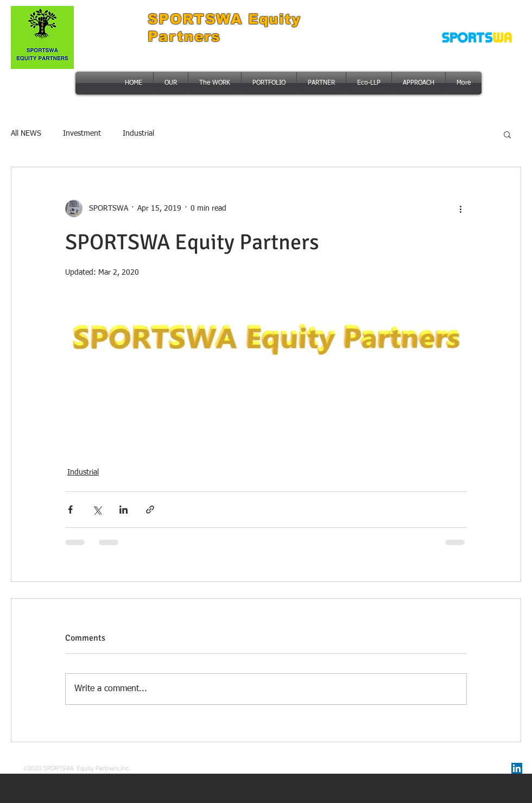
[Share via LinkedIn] (123, 510)
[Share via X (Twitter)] (97, 510)
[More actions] (460, 208)
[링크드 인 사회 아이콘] (517, 768)
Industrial (138, 134)
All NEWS (26, 134)
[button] (507, 134)
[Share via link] (150, 510)
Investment (82, 134)
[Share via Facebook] (70, 510)
